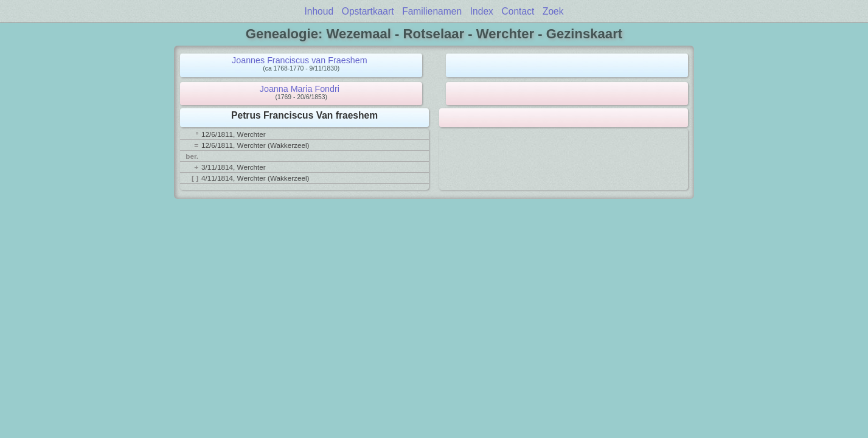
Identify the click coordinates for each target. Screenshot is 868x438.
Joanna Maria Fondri (300, 89)
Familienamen (432, 11)
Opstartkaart (368, 11)
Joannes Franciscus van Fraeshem (300, 60)
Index (482, 11)
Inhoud (319, 11)
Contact (518, 11)
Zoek (553, 11)
